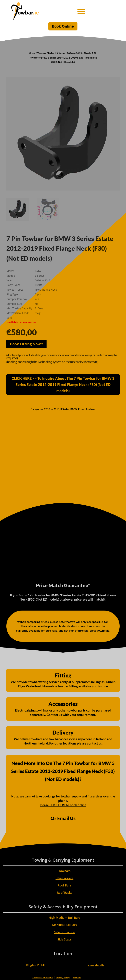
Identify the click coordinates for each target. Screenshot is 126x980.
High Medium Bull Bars (65, 918)
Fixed (87, 53)
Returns (77, 978)
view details (96, 965)
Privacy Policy (63, 978)
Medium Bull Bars (64, 925)
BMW (51, 53)
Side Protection (65, 932)
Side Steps (65, 939)
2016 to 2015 (74, 53)
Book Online (63, 26)
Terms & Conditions (42, 978)
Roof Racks (65, 893)
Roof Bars (64, 885)
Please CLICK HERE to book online (63, 805)
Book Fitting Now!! (26, 344)
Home (32, 53)
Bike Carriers (65, 878)
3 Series (61, 53)
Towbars (42, 53)
